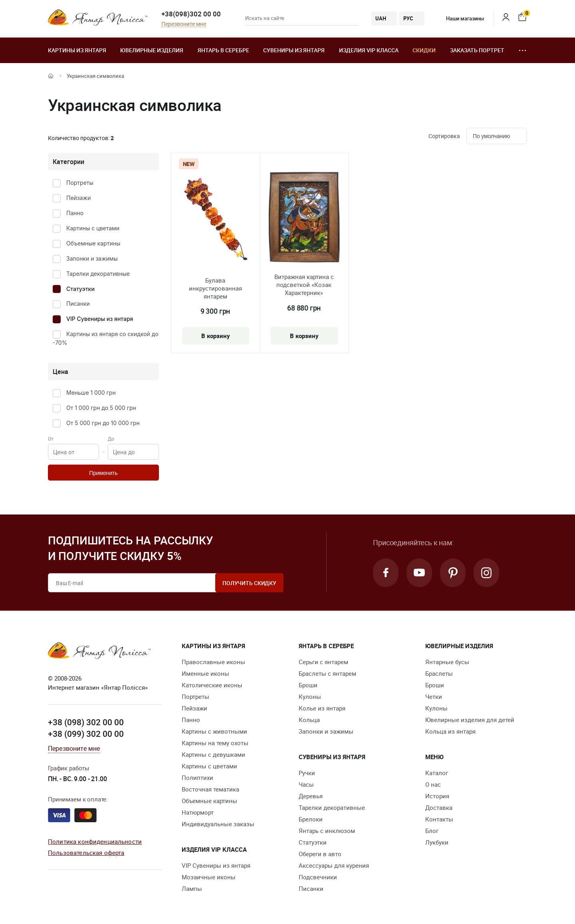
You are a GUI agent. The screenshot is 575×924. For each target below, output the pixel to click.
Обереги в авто (320, 854)
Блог (432, 831)
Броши (308, 685)
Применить (103, 473)
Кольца (309, 720)
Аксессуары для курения (334, 865)
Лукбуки (437, 842)
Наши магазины (459, 18)
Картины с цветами (93, 228)
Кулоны (310, 696)
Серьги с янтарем (323, 662)
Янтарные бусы (447, 662)
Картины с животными (214, 731)
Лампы (192, 888)
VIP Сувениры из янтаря (100, 319)
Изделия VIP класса (369, 50)
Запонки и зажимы (92, 258)
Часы (306, 784)
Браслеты (439, 673)
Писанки (78, 304)
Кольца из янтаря (450, 731)
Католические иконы (212, 685)
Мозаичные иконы (209, 877)
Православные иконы (213, 662)
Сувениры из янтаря (294, 50)
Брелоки (311, 819)
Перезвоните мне (184, 24)
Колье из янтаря (322, 708)
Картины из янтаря (77, 50)
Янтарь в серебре (223, 50)
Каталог (437, 773)
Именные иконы (205, 673)
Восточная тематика (210, 789)
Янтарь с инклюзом (327, 831)
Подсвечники (318, 877)
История (437, 796)
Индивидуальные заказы (218, 824)
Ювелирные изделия (152, 50)
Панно (75, 213)
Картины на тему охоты (215, 743)
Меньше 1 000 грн (91, 393)
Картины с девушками (213, 754)
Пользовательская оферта (86, 853)
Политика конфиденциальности (95, 841)
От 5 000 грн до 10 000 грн (103, 423)
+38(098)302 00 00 (191, 14)
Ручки (307, 773)
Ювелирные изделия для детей (470, 720)
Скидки (424, 50)
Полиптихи (197, 778)
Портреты (80, 183)
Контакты (439, 819)
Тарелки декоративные (98, 274)
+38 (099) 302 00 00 (86, 734)
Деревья (311, 796)
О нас (433, 784)
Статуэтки (80, 289)
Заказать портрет (477, 50)
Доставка (439, 807)
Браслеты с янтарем (327, 673)
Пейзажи (78, 198)
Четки (434, 696)
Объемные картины (93, 243)
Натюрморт (198, 812)
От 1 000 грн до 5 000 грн (101, 408)
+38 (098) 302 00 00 (86, 722)
